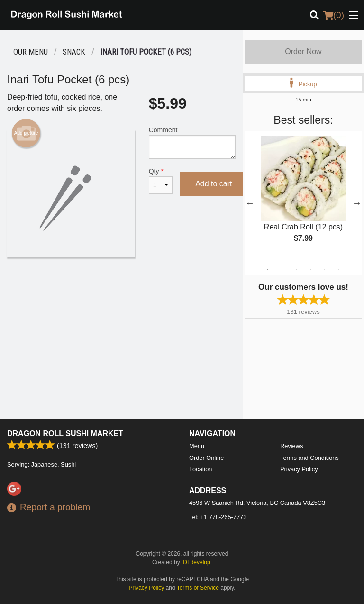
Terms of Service (198, 588)
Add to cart (214, 184)
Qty (161, 181)
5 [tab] (325, 270)
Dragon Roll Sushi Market (65, 434)
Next (357, 203)
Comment (192, 142)
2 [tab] (282, 270)
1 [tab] (268, 270)
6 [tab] (339, 270)
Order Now (303, 51)
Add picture (26, 133)
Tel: (218, 517)
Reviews (291, 446)
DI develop (196, 562)
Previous (250, 203)
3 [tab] (296, 270)
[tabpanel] (303, 197)
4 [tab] (310, 270)
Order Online (206, 458)
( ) (334, 15)
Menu (197, 446)
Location (200, 469)
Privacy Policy (299, 469)
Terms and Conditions (309, 458)
